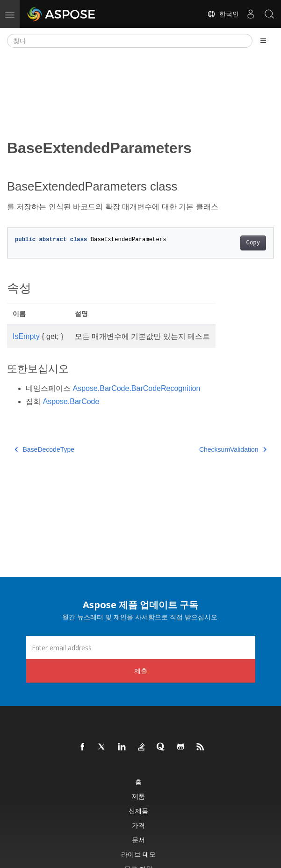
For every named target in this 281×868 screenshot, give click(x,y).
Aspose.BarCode (71, 401)
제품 (138, 796)
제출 (141, 671)
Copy (253, 243)
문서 (138, 840)
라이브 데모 (138, 854)
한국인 (223, 14)
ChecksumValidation (233, 449)
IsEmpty (26, 336)
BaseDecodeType (44, 449)
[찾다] (130, 41)
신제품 (138, 811)
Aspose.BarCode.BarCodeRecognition (136, 388)
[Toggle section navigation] (263, 41)
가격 (138, 825)
